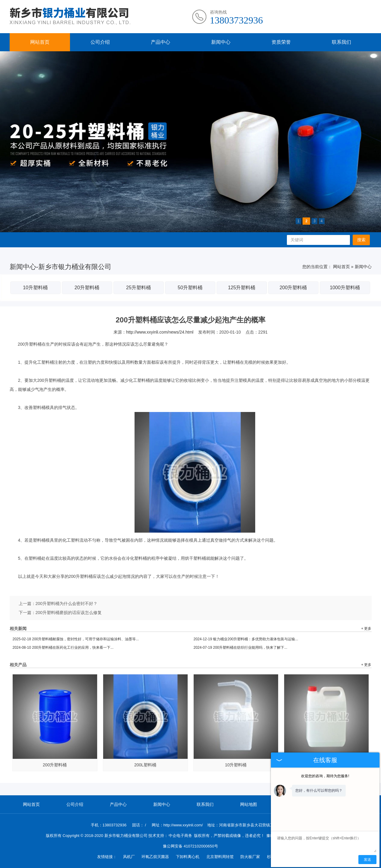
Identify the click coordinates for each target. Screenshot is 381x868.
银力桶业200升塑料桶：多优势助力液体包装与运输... (246, 639)
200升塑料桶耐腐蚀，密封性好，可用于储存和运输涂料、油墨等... (76, 639)
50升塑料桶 (190, 288)
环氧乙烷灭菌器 (156, 857)
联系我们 (341, 42)
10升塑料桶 (35, 288)
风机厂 (130, 857)
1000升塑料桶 (345, 288)
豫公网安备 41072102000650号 (190, 846)
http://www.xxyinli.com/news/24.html (160, 332)
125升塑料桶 (242, 288)
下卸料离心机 (188, 857)
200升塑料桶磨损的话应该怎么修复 (69, 613)
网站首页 (40, 42)
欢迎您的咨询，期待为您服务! (325, 776)
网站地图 (249, 804)
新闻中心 (221, 42)
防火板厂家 (251, 857)
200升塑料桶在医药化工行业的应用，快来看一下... (63, 648)
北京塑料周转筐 (221, 857)
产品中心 (160, 42)
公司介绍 (100, 42)
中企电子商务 (180, 836)
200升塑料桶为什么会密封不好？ (67, 603)
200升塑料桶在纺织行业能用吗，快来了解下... (241, 648)
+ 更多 (366, 629)
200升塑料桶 (293, 288)
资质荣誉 (281, 42)
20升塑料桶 (87, 288)
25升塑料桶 (138, 288)
